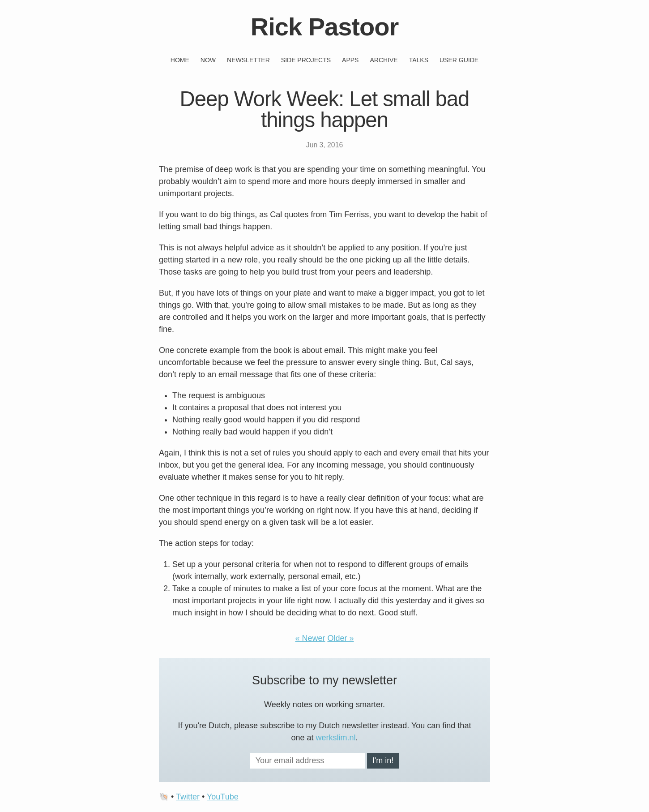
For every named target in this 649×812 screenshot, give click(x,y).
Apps (350, 60)
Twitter (188, 797)
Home (180, 60)
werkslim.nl (336, 738)
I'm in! (383, 760)
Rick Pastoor (324, 27)
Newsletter (248, 60)
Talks (419, 60)
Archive (384, 60)
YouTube (223, 797)
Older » (341, 638)
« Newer (310, 638)
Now (208, 60)
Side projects (306, 60)
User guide (459, 60)
